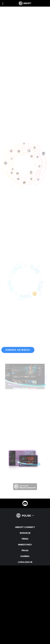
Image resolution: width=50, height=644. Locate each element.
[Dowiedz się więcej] (18, 351)
